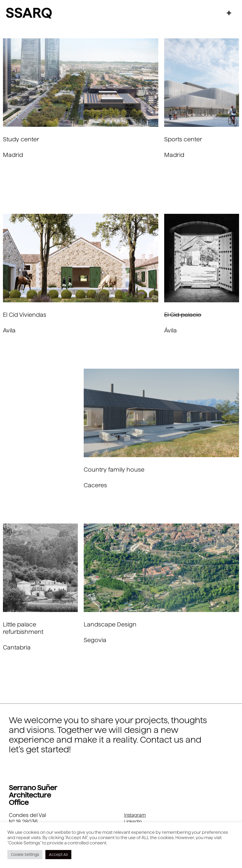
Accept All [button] (58, 854)
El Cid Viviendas (25, 315)
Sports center (183, 139)
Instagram (135, 815)
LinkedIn (133, 822)
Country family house (114, 470)
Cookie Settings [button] (25, 854)
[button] (229, 13)
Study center (21, 139)
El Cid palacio (183, 315)
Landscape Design (110, 624)
